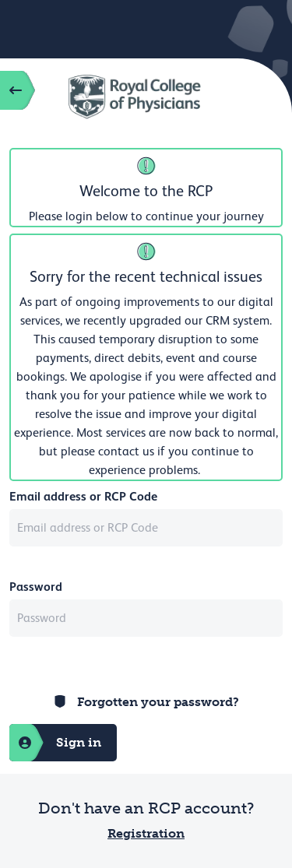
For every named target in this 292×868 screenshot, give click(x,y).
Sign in (55, 743)
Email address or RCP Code (83, 496)
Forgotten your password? (158, 702)
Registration (146, 833)
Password (36, 587)
